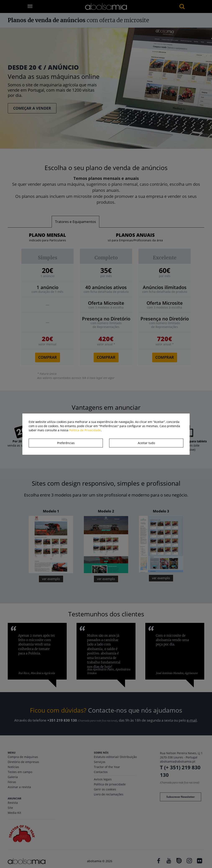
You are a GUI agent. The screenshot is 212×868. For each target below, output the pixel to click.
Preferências (66, 443)
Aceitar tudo (146, 443)
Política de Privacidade (85, 430)
